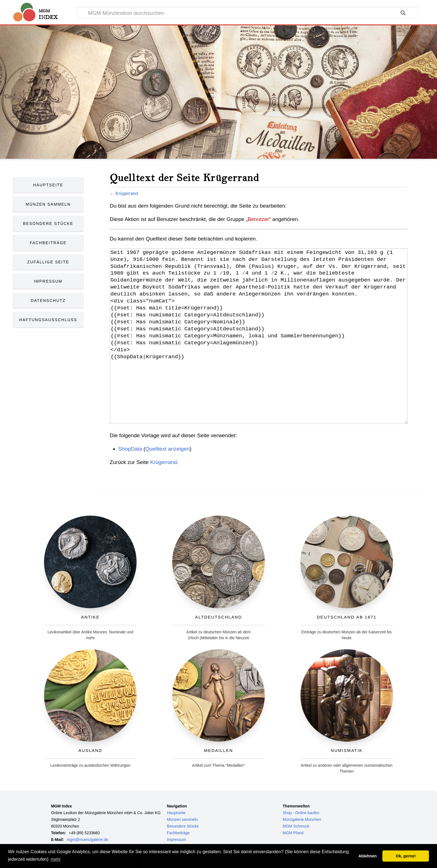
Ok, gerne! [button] (406, 856)
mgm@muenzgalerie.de (87, 840)
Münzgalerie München (302, 819)
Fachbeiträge (48, 243)
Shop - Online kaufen (301, 813)
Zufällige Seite (48, 262)
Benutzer (258, 219)
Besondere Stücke (48, 223)
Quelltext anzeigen (167, 449)
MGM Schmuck (296, 826)
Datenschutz (48, 300)
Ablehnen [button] (368, 856)
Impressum (48, 281)
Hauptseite (48, 185)
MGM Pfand (293, 833)
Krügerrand (127, 193)
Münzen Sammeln (48, 204)
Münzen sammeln (182, 819)
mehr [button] (55, 859)
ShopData (130, 449)
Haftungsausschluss (48, 320)
